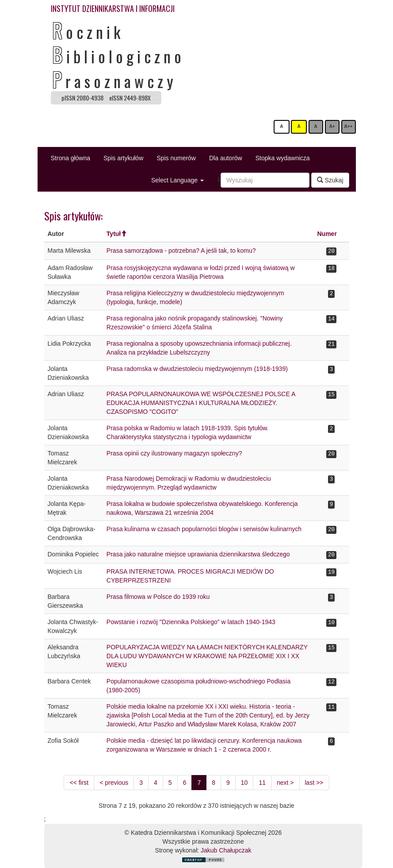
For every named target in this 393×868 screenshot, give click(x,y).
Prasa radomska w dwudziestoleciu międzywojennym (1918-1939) (197, 369)
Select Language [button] (177, 180)
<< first (79, 783)
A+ (332, 126)
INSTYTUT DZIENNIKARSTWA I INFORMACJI (113, 8)
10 (244, 783)
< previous (114, 783)
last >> (314, 783)
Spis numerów (176, 158)
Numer (327, 234)
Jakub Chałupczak (226, 850)
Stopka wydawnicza (283, 158)
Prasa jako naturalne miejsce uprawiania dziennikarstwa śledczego (198, 554)
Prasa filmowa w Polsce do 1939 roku (158, 597)
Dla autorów (226, 158)
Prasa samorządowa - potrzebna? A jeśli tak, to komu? (181, 251)
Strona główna (71, 158)
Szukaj (330, 180)
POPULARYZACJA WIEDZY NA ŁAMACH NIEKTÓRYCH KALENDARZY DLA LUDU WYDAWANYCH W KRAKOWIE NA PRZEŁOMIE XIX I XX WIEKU (207, 656)
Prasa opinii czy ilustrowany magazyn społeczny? (174, 453)
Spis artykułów (123, 158)
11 (262, 783)
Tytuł (114, 234)
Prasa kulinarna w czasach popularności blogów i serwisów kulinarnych (204, 529)
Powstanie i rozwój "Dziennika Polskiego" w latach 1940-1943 (191, 622)
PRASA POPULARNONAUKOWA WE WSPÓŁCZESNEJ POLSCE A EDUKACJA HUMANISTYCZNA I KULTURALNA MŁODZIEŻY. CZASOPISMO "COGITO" (201, 403)
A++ (349, 126)
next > (285, 783)
